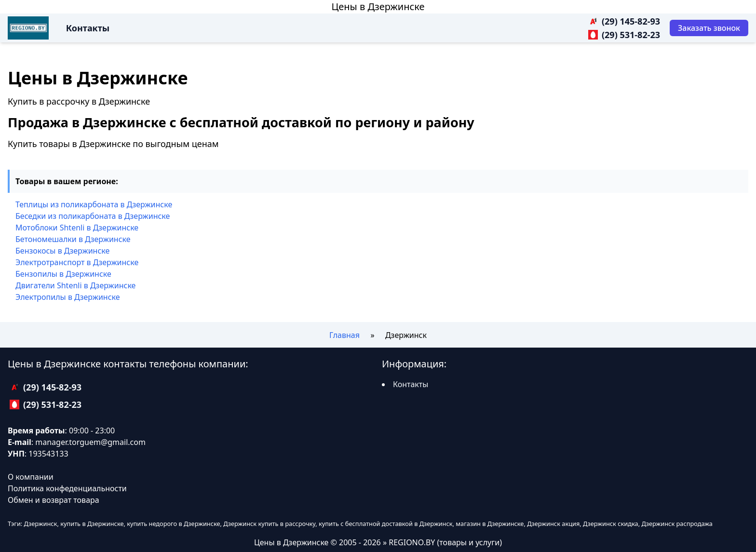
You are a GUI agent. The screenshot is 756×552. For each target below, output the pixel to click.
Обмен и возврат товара (54, 500)
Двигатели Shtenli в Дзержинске (75, 285)
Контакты (88, 28)
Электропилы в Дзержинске (68, 297)
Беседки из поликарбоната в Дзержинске (93, 216)
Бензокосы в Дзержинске (62, 251)
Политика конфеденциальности (67, 488)
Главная (344, 335)
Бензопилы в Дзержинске (63, 274)
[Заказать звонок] (709, 28)
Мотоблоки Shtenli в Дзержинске (77, 228)
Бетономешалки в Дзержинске (73, 239)
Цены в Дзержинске (378, 7)
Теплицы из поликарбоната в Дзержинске (94, 204)
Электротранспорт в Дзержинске (77, 262)
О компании (31, 477)
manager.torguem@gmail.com (90, 442)
